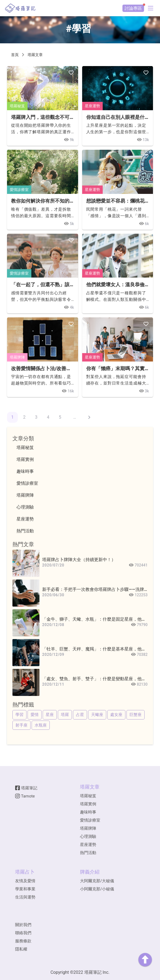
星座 (50, 715)
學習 (19, 715)
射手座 (21, 725)
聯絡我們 (23, 933)
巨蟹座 (136, 715)
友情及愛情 (25, 881)
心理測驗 (88, 836)
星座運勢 (92, 106)
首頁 (15, 55)
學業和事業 (25, 889)
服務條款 (23, 941)
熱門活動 (88, 853)
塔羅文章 (35, 55)
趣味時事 (88, 812)
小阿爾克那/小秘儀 (97, 889)
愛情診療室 (19, 190)
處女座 (116, 715)
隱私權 (21, 949)
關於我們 (23, 925)
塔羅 (65, 715)
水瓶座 (41, 725)
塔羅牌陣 (17, 357)
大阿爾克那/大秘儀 (97, 881)
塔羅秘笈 (17, 106)
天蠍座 (97, 715)
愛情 (35, 715)
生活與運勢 (25, 897)
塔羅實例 (88, 804)
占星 (80, 715)
